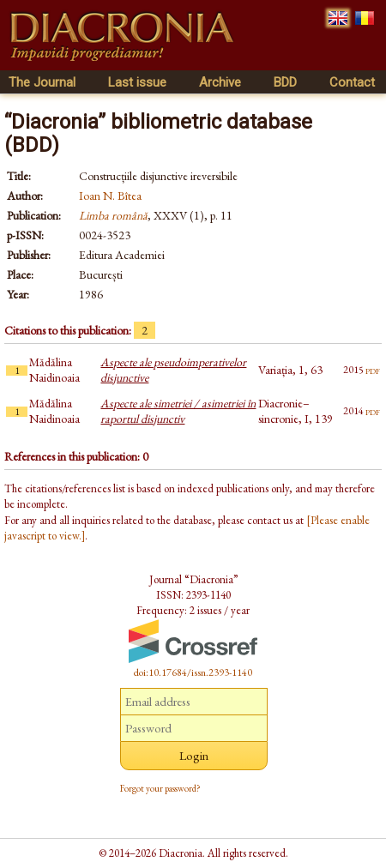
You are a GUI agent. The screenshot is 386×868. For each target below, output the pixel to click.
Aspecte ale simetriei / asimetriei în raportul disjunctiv (178, 411)
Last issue (137, 82)
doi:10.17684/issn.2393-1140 (193, 672)
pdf (373, 370)
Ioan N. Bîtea (110, 196)
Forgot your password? (160, 788)
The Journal (42, 82)
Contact (352, 82)
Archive (220, 82)
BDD (285, 82)
